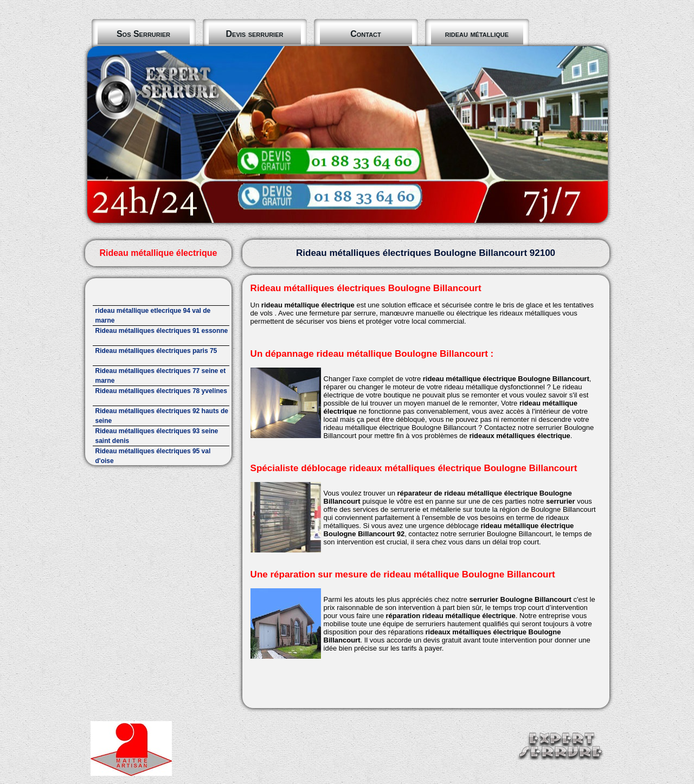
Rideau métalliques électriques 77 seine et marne (161, 376)
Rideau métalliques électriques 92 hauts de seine (162, 416)
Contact (366, 34)
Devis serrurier (255, 34)
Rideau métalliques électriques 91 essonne (162, 331)
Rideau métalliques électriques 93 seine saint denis (157, 436)
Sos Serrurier (143, 34)
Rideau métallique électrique (158, 253)
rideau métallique (477, 34)
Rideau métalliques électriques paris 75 (156, 351)
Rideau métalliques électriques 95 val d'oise (153, 456)
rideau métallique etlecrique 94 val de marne (153, 316)
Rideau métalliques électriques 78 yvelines (161, 391)
